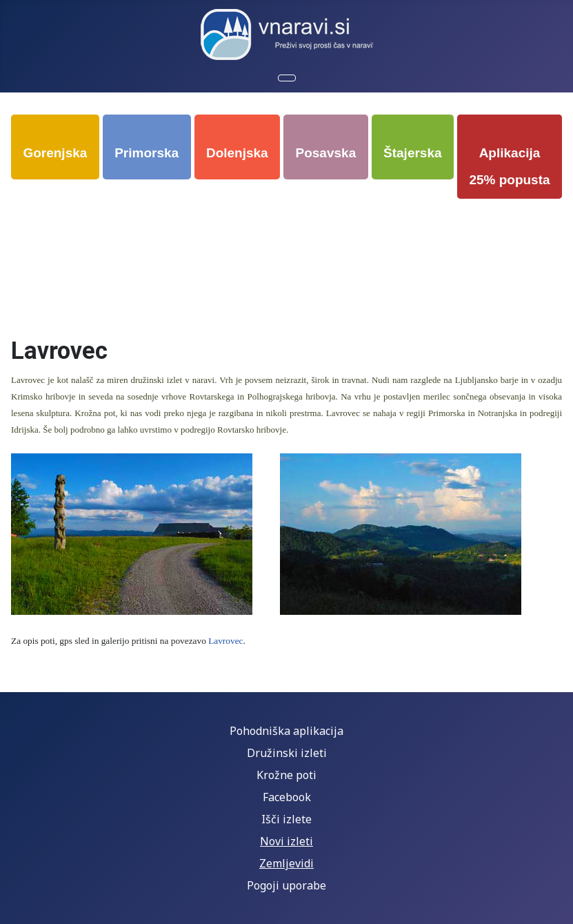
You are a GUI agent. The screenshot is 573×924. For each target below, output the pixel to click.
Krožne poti (286, 775)
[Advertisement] (289, 243)
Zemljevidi (286, 863)
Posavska (326, 153)
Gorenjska (55, 153)
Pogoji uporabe (286, 885)
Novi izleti (286, 841)
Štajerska (413, 153)
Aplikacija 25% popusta (509, 166)
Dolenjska (237, 153)
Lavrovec (225, 641)
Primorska (147, 153)
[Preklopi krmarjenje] (287, 78)
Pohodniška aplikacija (286, 731)
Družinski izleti (287, 753)
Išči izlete (286, 819)
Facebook (287, 797)
